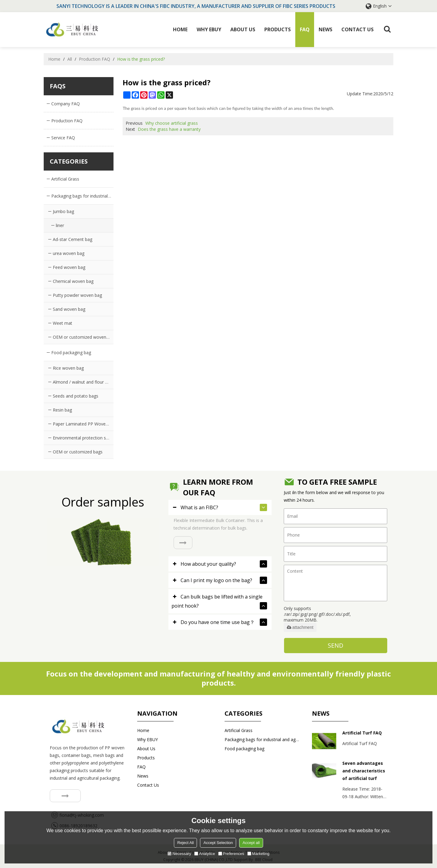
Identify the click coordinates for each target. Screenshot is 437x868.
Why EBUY (209, 29)
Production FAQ (95, 59)
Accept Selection (218, 843)
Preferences (231, 854)
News (325, 29)
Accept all (251, 843)
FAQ (305, 29)
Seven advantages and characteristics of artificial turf (364, 771)
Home (180, 29)
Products (278, 29)
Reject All (185, 843)
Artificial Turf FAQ (362, 733)
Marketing (258, 854)
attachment (300, 627)
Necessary (179, 854)
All (70, 59)
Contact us (357, 29)
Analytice (205, 854)
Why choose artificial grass (172, 123)
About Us (243, 29)
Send (335, 645)
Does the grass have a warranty (169, 129)
